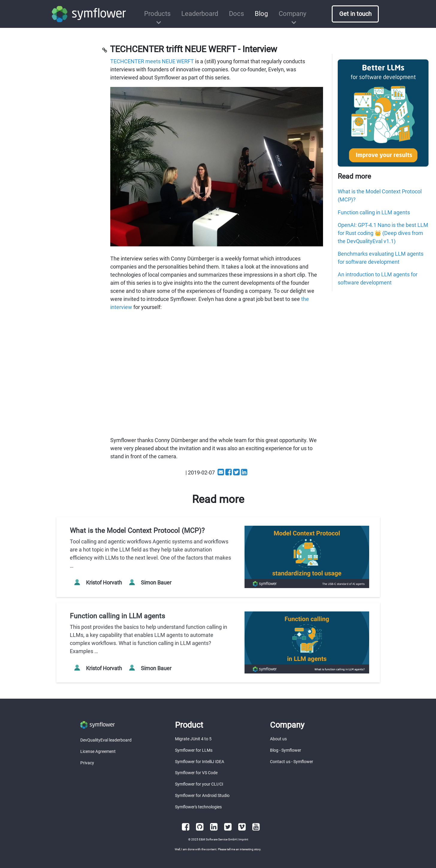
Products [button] (157, 14)
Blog (261, 14)
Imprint (243, 839)
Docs (236, 14)
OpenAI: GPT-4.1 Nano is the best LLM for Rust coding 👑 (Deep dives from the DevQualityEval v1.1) (383, 233)
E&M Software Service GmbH (218, 839)
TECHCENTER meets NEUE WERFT (152, 61)
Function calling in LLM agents (374, 212)
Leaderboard (200, 14)
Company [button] (292, 14)
